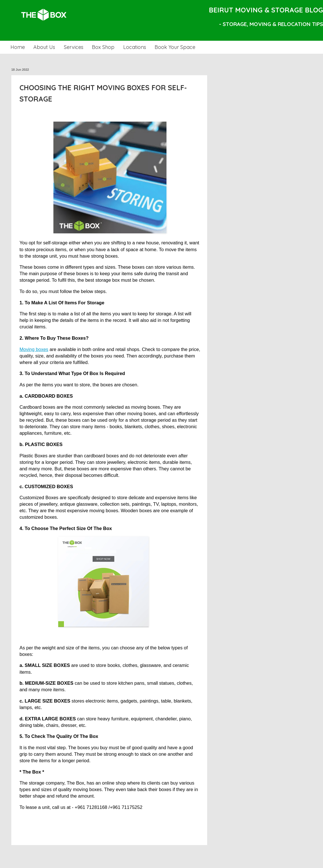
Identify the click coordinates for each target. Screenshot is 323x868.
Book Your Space (175, 47)
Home (18, 47)
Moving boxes (34, 349)
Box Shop (103, 47)
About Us (44, 47)
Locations (135, 47)
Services (74, 47)
